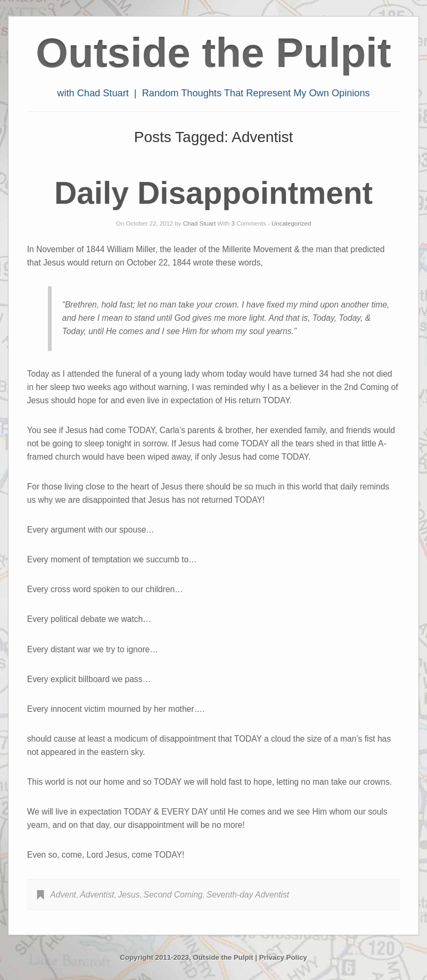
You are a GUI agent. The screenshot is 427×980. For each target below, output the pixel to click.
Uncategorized (291, 223)
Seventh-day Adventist (248, 895)
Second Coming (173, 895)
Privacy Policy (283, 957)
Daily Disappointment (213, 193)
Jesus (129, 895)
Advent (63, 895)
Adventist (97, 895)
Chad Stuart (199, 223)
